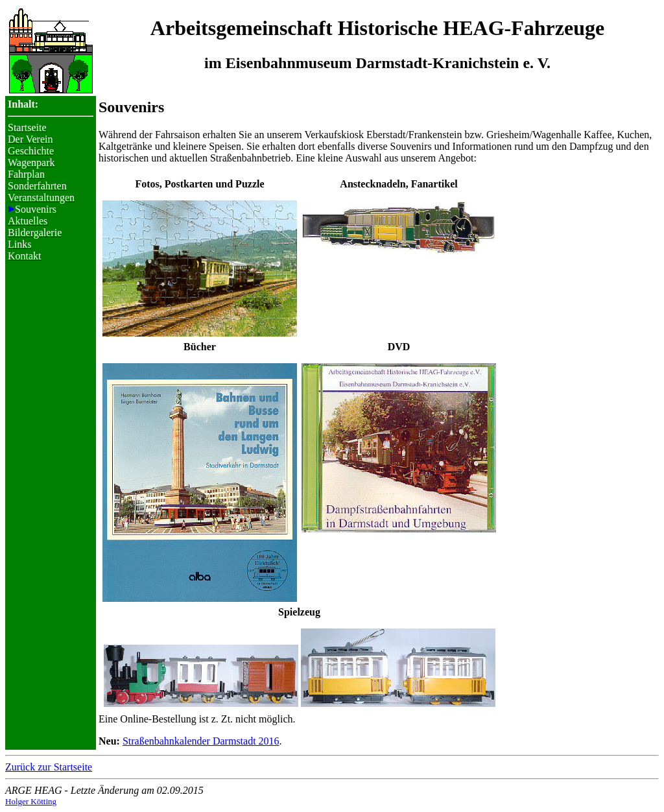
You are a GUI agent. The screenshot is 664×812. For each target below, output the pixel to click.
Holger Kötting (31, 801)
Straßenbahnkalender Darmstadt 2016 (201, 741)
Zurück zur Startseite (49, 767)
